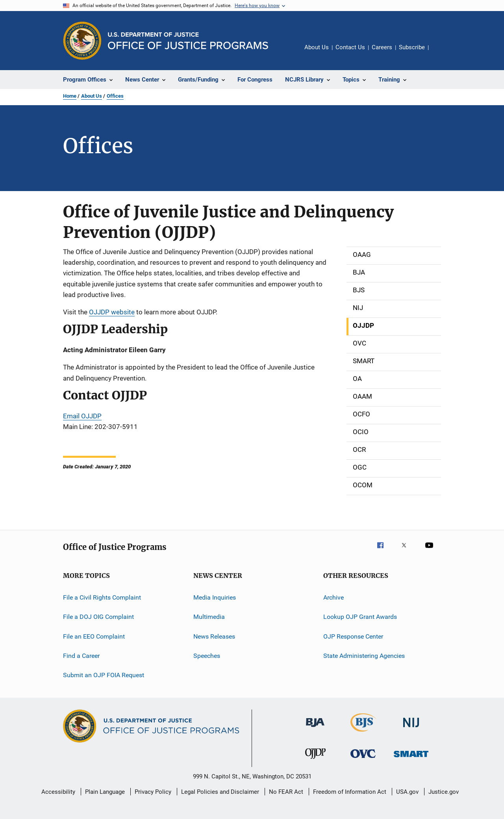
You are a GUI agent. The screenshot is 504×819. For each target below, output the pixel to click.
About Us (317, 47)
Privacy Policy (153, 792)
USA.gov (407, 792)
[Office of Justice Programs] (82, 41)
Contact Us (350, 47)
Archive (334, 597)
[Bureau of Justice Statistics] (363, 733)
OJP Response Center (353, 636)
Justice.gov (444, 792)
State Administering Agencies (364, 656)
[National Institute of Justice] (411, 729)
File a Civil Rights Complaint (102, 597)
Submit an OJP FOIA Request (104, 675)
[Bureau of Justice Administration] (315, 728)
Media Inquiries (215, 597)
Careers (382, 47)
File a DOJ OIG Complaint (98, 617)
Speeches (207, 656)
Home (70, 96)
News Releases (214, 636)
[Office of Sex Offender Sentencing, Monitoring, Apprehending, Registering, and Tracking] (411, 759)
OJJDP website (112, 312)
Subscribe (412, 47)
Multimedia (209, 617)
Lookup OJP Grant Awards (360, 617)
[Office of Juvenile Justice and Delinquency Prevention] (315, 760)
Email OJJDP (82, 416)
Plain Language (105, 792)
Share (441, 53)
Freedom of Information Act (350, 792)
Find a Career (81, 656)
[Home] (188, 41)
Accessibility (58, 792)
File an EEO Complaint (94, 636)
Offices (115, 96)
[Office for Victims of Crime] (363, 759)
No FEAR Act (286, 792)
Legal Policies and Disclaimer (220, 792)
